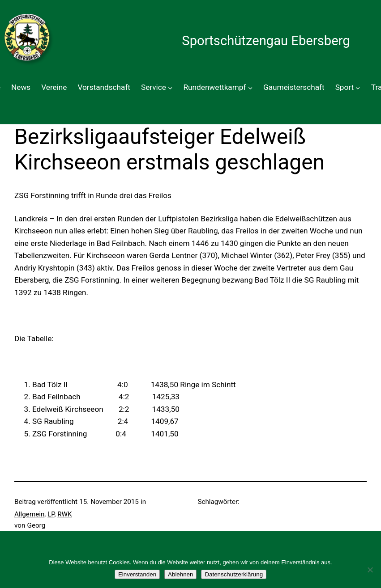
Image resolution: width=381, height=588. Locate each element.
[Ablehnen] (370, 570)
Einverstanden (137, 574)
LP (51, 514)
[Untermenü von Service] (170, 88)
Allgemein (29, 514)
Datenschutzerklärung (234, 574)
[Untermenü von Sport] (358, 88)
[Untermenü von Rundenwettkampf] (250, 88)
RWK (64, 514)
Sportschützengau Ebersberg (266, 41)
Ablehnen (180, 574)
